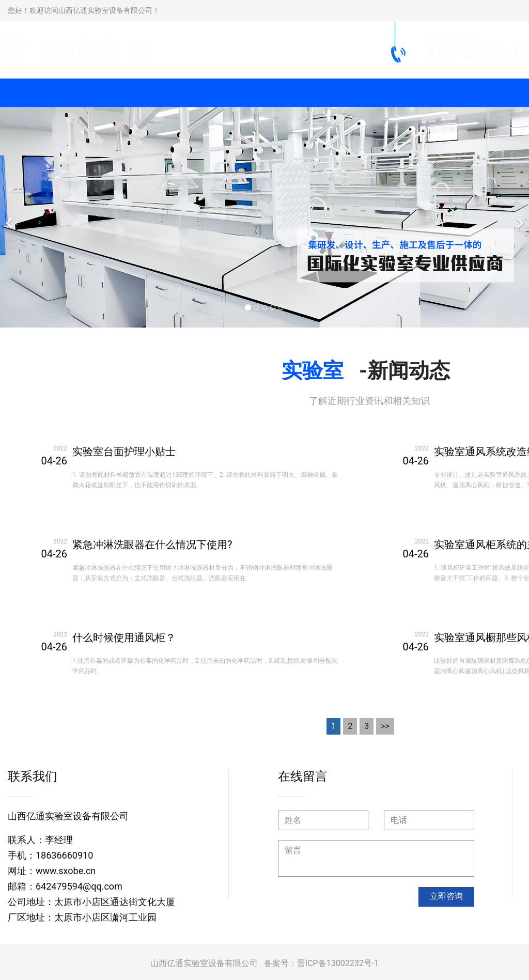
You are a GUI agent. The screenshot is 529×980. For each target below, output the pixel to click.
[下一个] (519, 217)
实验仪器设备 (307, 93)
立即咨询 (446, 896)
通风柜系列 (137, 93)
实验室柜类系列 (222, 93)
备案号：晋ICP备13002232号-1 (321, 963)
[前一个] (10, 217)
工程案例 (393, 93)
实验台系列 (52, 93)
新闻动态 (478, 93)
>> (385, 726)
